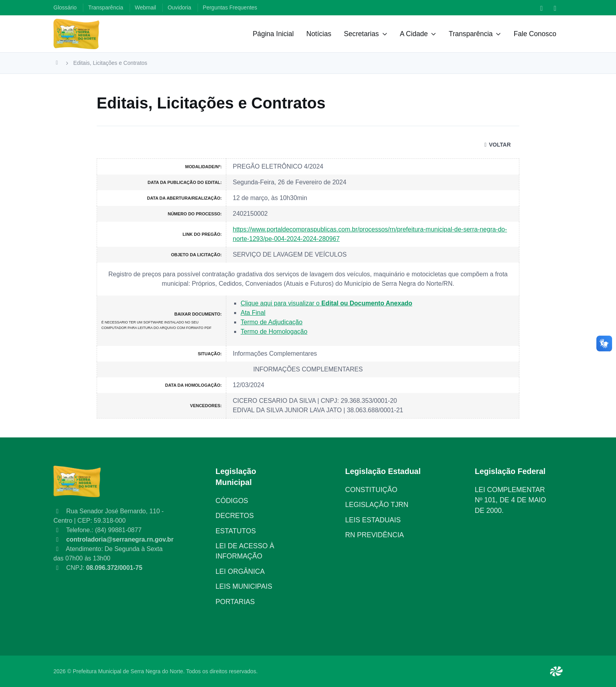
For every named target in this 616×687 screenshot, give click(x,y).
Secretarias (361, 34)
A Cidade (414, 34)
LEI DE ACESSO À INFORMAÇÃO (245, 551)
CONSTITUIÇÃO (371, 490)
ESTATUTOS (236, 531)
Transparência (471, 34)
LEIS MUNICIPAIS (244, 586)
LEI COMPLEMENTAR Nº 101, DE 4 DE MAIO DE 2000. (511, 500)
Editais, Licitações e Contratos (110, 63)
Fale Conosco (535, 34)
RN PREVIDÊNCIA (375, 535)
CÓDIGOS (232, 501)
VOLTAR (496, 145)
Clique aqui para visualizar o (326, 303)
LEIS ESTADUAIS (373, 520)
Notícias (319, 34)
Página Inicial (273, 34)
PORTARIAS (235, 602)
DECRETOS (235, 516)
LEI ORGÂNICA (240, 571)
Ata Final (253, 313)
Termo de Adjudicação (271, 322)
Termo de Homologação (274, 332)
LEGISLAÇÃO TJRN (377, 505)
